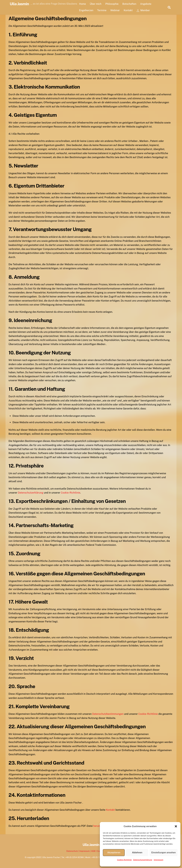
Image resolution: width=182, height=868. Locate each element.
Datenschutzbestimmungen (108, 714)
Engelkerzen (88, 10)
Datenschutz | (73, 851)
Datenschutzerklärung (143, 860)
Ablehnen (137, 852)
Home (84, 4)
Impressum (159, 860)
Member (145, 10)
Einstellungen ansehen (164, 852)
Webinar (117, 10)
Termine (103, 10)
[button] (176, 826)
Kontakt (130, 10)
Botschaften (131, 4)
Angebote (147, 4)
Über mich (97, 4)
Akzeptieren (114, 852)
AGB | (94, 851)
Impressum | (85, 851)
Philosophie (113, 4)
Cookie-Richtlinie (124, 860)
